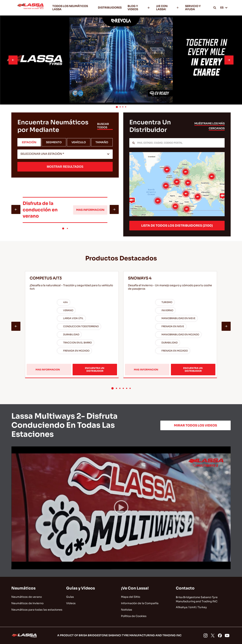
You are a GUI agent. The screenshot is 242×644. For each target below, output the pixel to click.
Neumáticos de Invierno (27, 603)
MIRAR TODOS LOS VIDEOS (195, 425)
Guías (70, 597)
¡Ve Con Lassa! (135, 588)
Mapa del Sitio (131, 597)
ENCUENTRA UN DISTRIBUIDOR (95, 369)
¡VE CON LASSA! (168, 8)
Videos (71, 603)
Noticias (127, 610)
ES (224, 8)
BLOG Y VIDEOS (139, 8)
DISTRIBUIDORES (110, 8)
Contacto (185, 588)
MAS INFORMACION (90, 210)
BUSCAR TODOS (103, 126)
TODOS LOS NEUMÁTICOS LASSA (70, 8)
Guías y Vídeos (81, 588)
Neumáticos (23, 588)
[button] (117, 107)
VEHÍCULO (79, 142)
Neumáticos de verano (27, 597)
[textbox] (65, 154)
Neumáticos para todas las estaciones (37, 610)
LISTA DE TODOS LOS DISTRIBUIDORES (177, 226)
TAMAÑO (102, 142)
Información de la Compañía (140, 603)
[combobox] (65, 154)
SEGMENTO (54, 142)
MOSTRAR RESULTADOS (65, 167)
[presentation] (13, 60)
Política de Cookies (134, 616)
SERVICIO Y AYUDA (193, 8)
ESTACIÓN (29, 142)
